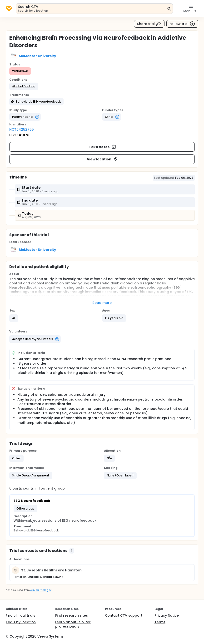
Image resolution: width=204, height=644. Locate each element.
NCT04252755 (22, 129)
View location (102, 159)
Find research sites (71, 615)
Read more (102, 303)
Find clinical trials (20, 615)
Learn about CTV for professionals (73, 624)
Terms (160, 622)
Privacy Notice (167, 615)
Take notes (102, 147)
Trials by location (21, 622)
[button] (24, 86)
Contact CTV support (124, 615)
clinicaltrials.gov (41, 590)
